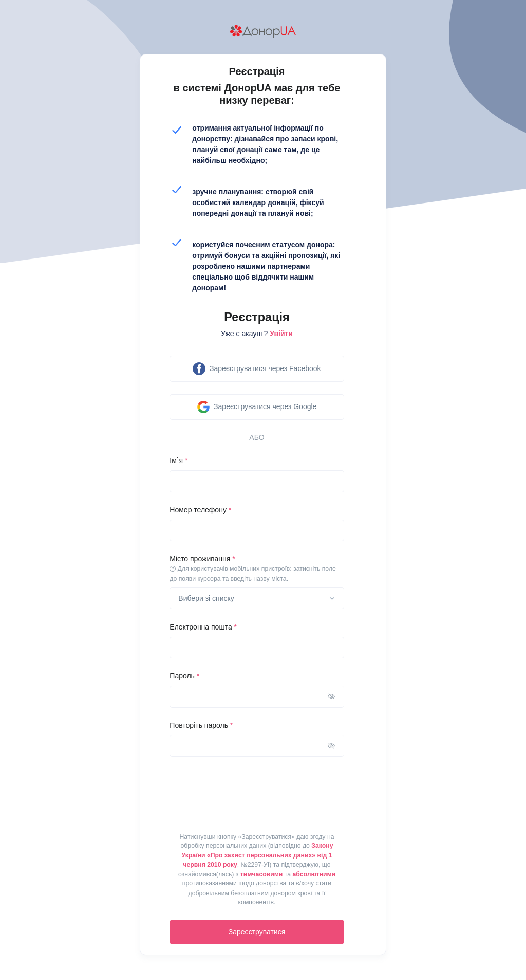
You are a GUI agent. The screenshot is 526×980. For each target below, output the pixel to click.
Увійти (281, 334)
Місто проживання (257, 569)
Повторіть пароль (201, 725)
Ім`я (179, 460)
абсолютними (314, 874)
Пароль (184, 676)
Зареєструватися (257, 932)
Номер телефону (200, 510)
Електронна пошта (203, 627)
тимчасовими (261, 874)
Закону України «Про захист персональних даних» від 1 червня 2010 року (258, 855)
